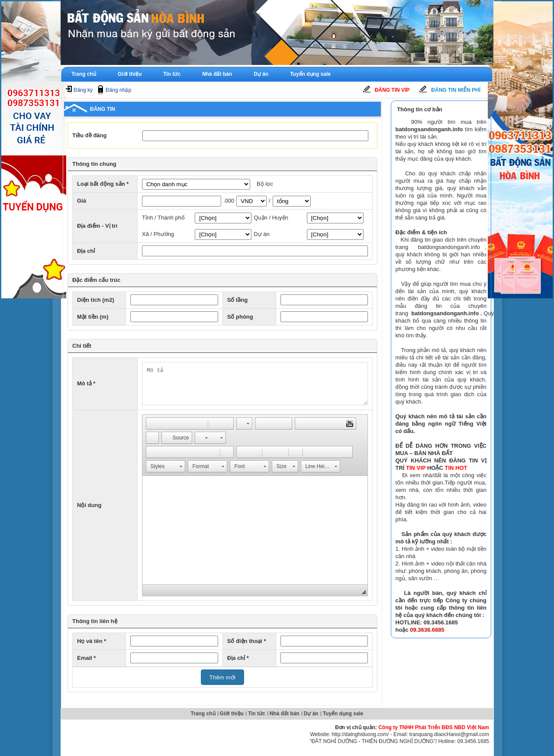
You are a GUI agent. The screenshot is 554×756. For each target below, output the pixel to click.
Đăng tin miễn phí (456, 90)
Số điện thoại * (247, 641)
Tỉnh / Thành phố (163, 218)
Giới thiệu (130, 74)
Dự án (261, 74)
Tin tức (172, 74)
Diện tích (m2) (96, 300)
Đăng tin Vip (392, 90)
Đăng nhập (118, 90)
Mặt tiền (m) (93, 317)
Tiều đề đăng (89, 135)
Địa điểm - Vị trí (97, 226)
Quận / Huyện (271, 218)
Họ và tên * (92, 641)
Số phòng (240, 317)
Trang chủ (84, 74)
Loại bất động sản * (103, 184)
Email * (86, 658)
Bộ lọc (265, 184)
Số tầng (238, 300)
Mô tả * (86, 383)
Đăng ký (83, 90)
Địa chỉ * (238, 658)
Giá (82, 201)
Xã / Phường (158, 234)
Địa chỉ (86, 251)
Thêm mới (222, 677)
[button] (152, 423)
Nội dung (89, 505)
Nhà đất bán (217, 74)
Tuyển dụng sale (310, 74)
